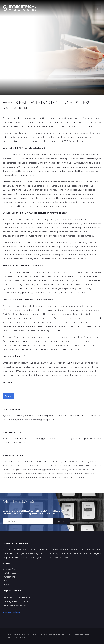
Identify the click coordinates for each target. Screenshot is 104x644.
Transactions (9, 577)
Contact (7, 585)
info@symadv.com (12, 612)
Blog (5, 581)
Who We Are (9, 569)
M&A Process (9, 573)
